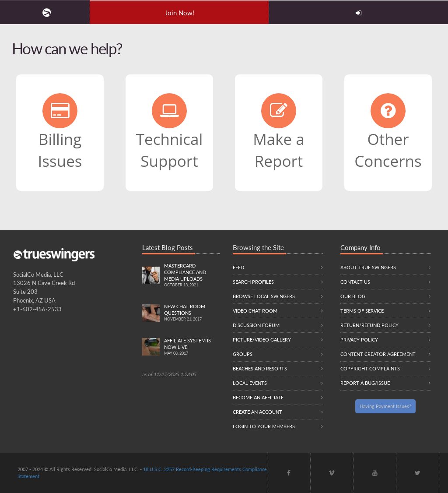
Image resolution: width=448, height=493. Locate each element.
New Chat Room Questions (192, 313)
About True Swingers (368, 267)
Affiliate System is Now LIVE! (192, 347)
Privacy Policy (359, 340)
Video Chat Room (255, 311)
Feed (238, 267)
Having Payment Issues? (385, 406)
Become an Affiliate (258, 397)
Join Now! (180, 13)
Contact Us (355, 282)
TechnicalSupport (170, 132)
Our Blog (353, 296)
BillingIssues (60, 132)
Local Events (250, 383)
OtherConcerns (388, 132)
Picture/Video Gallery (262, 340)
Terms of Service (362, 311)
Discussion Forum (256, 325)
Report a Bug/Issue (365, 383)
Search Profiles (253, 282)
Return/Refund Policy (369, 325)
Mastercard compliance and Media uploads (192, 276)
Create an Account (257, 412)
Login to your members (264, 426)
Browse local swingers (264, 296)
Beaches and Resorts (260, 368)
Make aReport (279, 132)
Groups (243, 354)
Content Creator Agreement (378, 354)
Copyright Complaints (370, 368)
